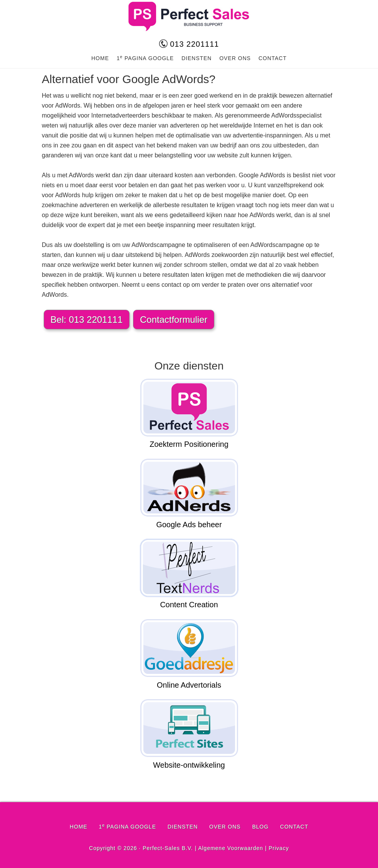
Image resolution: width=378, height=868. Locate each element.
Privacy (279, 848)
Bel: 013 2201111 (87, 320)
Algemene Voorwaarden (231, 848)
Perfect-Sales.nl (189, 16)
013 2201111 (189, 44)
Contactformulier (174, 320)
